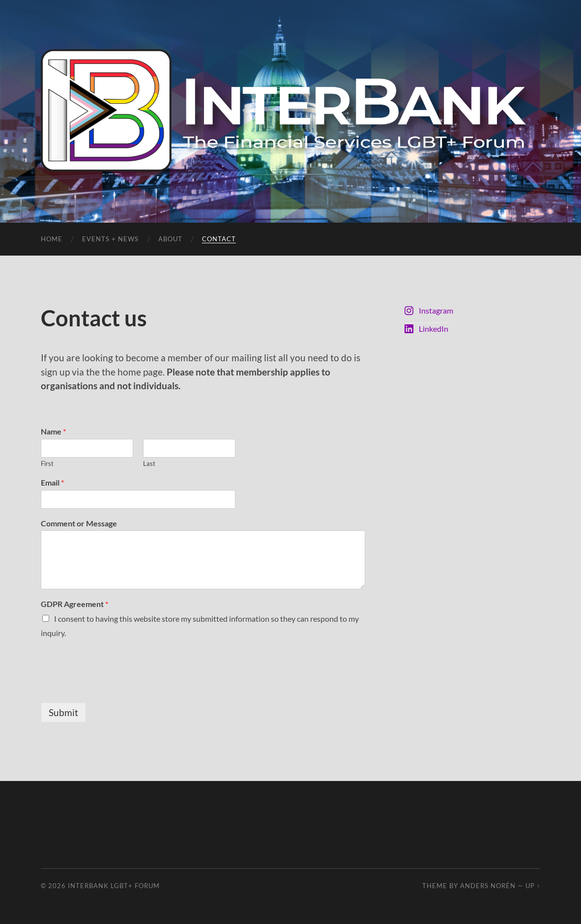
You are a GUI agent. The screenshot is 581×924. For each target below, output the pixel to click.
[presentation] (116, 686)
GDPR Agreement (74, 604)
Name (53, 431)
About (170, 239)
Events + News (110, 239)
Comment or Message (79, 523)
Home (52, 239)
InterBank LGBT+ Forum (114, 886)
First (47, 463)
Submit (63, 712)
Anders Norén (488, 886)
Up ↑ (533, 886)
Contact (219, 239)
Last (149, 463)
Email (52, 482)
